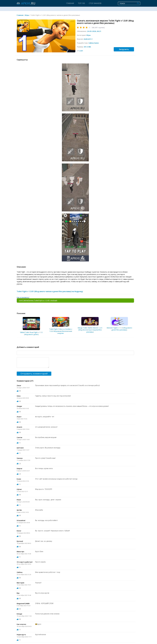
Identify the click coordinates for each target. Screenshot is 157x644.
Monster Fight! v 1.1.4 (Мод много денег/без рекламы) (119, 329)
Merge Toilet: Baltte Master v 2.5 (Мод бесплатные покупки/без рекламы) (90, 330)
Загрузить (124, 49)
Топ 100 (81, 3)
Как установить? (23, 297)
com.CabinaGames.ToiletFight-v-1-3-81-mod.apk (38, 300)
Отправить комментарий (34, 374)
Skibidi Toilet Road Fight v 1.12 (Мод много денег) (31, 333)
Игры (89, 35)
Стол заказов (95, 3)
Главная (70, 3)
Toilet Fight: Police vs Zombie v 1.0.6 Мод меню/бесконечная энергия (61, 331)
